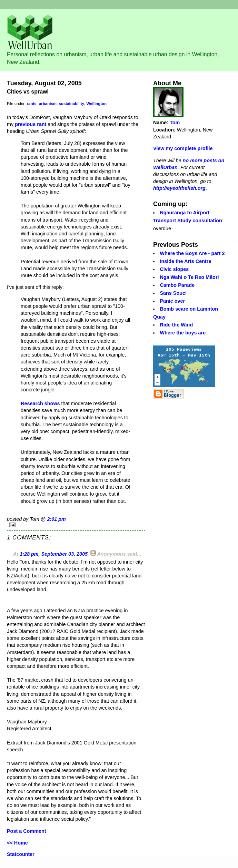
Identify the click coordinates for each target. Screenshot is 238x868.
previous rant (31, 124)
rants (32, 104)
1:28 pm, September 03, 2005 (54, 554)
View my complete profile (183, 148)
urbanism (48, 104)
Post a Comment (27, 831)
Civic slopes (174, 269)
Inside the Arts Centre (185, 261)
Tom (175, 123)
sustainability (71, 104)
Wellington (96, 104)
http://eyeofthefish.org (179, 188)
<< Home (17, 843)
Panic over (172, 301)
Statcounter (21, 854)
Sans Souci (173, 293)
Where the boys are (183, 333)
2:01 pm (56, 519)
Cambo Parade (177, 285)
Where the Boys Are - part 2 (192, 253)
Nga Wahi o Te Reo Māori (189, 277)
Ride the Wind (176, 325)
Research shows (40, 403)
